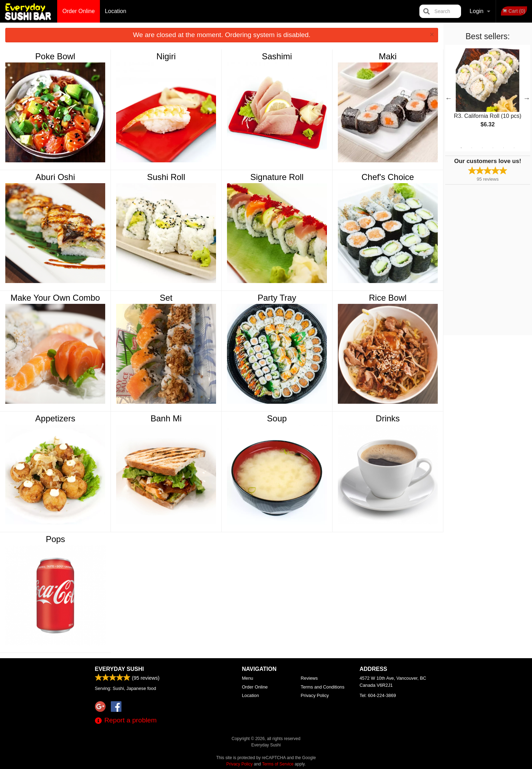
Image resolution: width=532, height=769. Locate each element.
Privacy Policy (315, 695)
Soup (277, 418)
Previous (449, 98)
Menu (247, 678)
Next (527, 98)
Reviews (309, 678)
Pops (56, 539)
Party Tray (277, 298)
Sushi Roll (166, 177)
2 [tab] (472, 148)
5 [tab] (503, 148)
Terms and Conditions (323, 687)
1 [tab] (461, 148)
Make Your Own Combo (55, 298)
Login (476, 11)
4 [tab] (493, 148)
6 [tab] (514, 148)
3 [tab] (482, 148)
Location (116, 11)
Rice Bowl (388, 298)
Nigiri (166, 56)
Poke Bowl (55, 56)
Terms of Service (278, 764)
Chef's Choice (388, 177)
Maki (388, 56)
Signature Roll (277, 177)
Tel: (378, 695)
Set (166, 298)
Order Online (79, 11)
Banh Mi (166, 418)
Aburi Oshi (55, 177)
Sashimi (277, 56)
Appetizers (55, 418)
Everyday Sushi (119, 669)
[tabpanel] (488, 94)
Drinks (388, 418)
